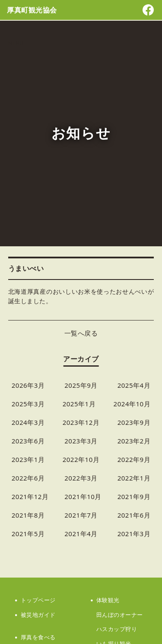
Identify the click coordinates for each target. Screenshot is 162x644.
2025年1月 (79, 404)
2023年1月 (28, 459)
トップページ (38, 600)
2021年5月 (28, 534)
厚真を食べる (38, 637)
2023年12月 (81, 422)
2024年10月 (132, 404)
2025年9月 (81, 385)
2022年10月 (81, 459)
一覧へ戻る (81, 333)
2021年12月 (30, 496)
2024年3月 (28, 422)
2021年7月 (81, 515)
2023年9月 (134, 422)
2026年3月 (28, 385)
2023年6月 (28, 441)
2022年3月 (81, 478)
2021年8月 (28, 515)
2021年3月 (134, 534)
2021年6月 (134, 515)
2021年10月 (83, 496)
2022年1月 (134, 478)
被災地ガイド (38, 615)
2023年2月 (134, 441)
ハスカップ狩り (117, 629)
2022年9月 (134, 459)
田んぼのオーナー (120, 615)
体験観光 (108, 600)
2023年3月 (81, 441)
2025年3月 (28, 404)
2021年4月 (81, 534)
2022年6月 (28, 478)
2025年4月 (134, 385)
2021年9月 (134, 496)
